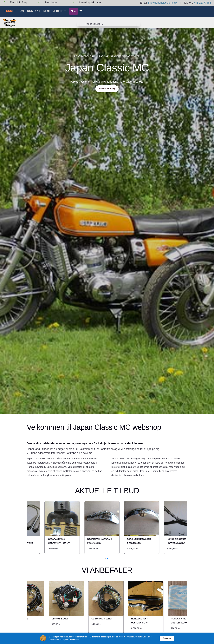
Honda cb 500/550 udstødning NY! (142, 541)
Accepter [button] (167, 638)
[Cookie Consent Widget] (107, 638)
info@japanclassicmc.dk (163, 3)
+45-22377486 (202, 3)
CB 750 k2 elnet (22, 619)
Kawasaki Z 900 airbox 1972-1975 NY (24, 541)
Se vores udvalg (107, 89)
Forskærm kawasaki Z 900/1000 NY (105, 541)
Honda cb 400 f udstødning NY (141, 621)
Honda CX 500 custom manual (181, 621)
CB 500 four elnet (103, 619)
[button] (106, 559)
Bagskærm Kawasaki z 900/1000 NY (65, 541)
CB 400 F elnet (61, 619)
